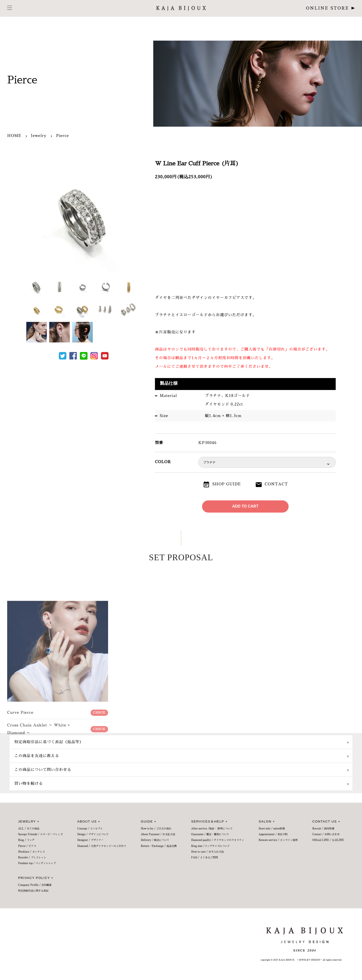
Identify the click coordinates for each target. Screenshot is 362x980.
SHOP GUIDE (227, 484)
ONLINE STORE (328, 8)
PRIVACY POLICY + (36, 878)
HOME (14, 136)
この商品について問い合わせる (43, 770)
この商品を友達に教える (37, 756)
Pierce (62, 136)
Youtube (105, 356)
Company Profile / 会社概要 (35, 885)
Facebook (73, 356)
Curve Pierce (58, 821)
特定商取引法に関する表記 (33, 891)
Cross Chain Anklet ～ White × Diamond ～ (58, 838)
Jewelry (39, 136)
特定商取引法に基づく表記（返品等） (49, 742)
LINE (84, 356)
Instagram (94, 356)
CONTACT (276, 484)
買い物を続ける (29, 784)
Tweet (63, 356)
